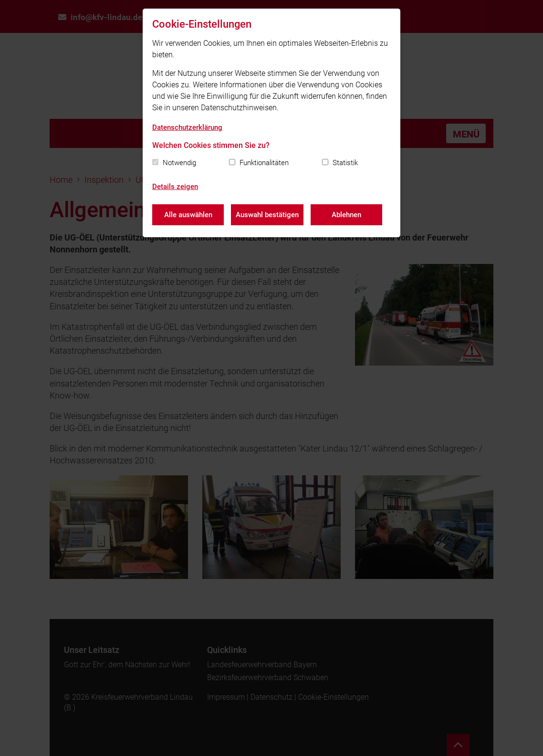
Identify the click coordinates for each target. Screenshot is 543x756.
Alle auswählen (188, 215)
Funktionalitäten (264, 163)
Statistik (345, 163)
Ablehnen (346, 215)
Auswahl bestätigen (267, 215)
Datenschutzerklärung (187, 127)
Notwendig (179, 163)
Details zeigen (175, 187)
